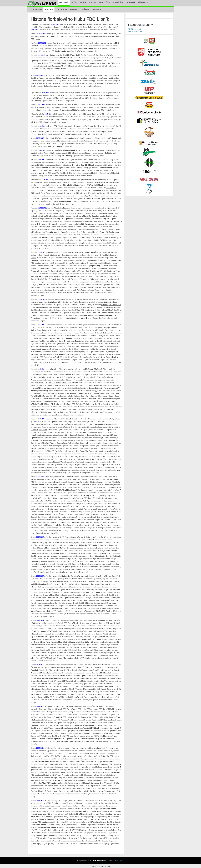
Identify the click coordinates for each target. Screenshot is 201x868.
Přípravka (143, 3)
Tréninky (86, 9)
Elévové (131, 3)
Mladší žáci (118, 3)
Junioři (92, 3)
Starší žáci (104, 3)
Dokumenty (36, 9)
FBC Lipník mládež (136, 32)
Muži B (83, 3)
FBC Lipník (64, 3)
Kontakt (74, 9)
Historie (49, 9)
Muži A (75, 3)
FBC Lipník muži (135, 29)
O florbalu (62, 9)
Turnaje (97, 9)
